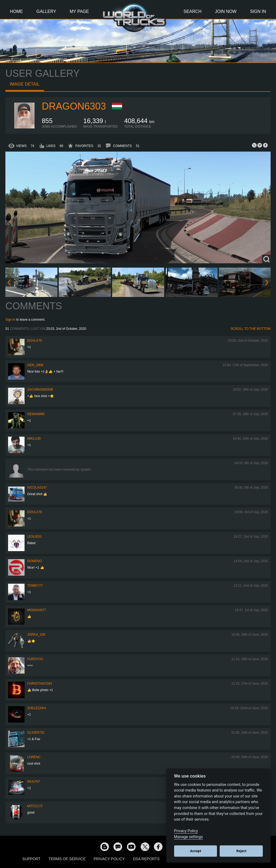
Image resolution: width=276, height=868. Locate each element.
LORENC (34, 757)
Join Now (226, 11)
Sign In (258, 11)
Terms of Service (67, 859)
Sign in (10, 320)
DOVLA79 (34, 341)
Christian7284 (39, 684)
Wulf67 (34, 782)
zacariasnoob (40, 390)
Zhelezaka (37, 708)
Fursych (35, 659)
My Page (79, 11)
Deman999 (36, 414)
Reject (241, 851)
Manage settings (189, 837)
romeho (34, 561)
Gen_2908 (35, 365)
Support (31, 859)
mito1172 (35, 806)
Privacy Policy (109, 859)
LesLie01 (34, 537)
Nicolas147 (37, 488)
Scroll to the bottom (251, 329)
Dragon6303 (74, 106)
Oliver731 (36, 733)
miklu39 (34, 439)
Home (16, 11)
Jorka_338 (36, 635)
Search (193, 11)
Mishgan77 (37, 610)
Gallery (46, 11)
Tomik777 (35, 586)
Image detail (25, 84)
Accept (196, 851)
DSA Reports (146, 859)
